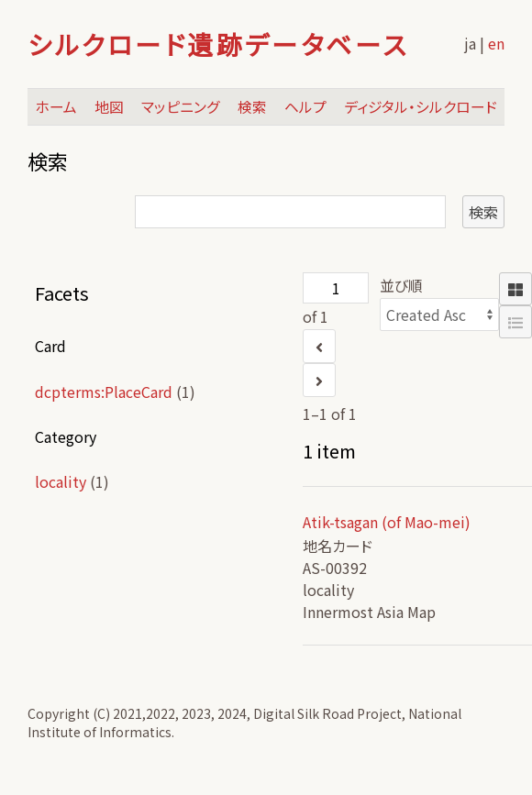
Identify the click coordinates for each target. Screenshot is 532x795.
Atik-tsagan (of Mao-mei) (387, 522)
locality (61, 481)
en (496, 43)
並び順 (401, 285)
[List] (515, 322)
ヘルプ (305, 107)
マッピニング (181, 107)
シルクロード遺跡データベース (218, 44)
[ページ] (336, 288)
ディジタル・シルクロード (421, 107)
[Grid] (515, 289)
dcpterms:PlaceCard (104, 392)
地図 (109, 107)
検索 (252, 107)
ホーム (56, 107)
